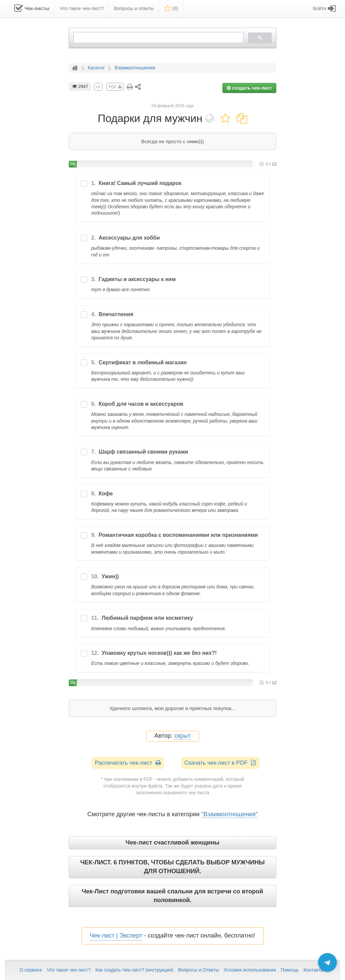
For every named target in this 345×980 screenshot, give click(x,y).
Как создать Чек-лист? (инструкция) (134, 970)
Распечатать (128, 763)
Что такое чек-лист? (69, 970)
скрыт (183, 736)
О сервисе (31, 970)
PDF (115, 87)
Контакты (314, 970)
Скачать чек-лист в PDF (220, 763)
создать (249, 88)
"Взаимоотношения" (229, 814)
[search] (158, 38)
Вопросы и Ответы (198, 970)
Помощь (290, 970)
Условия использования (250, 970)
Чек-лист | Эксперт (116, 936)
